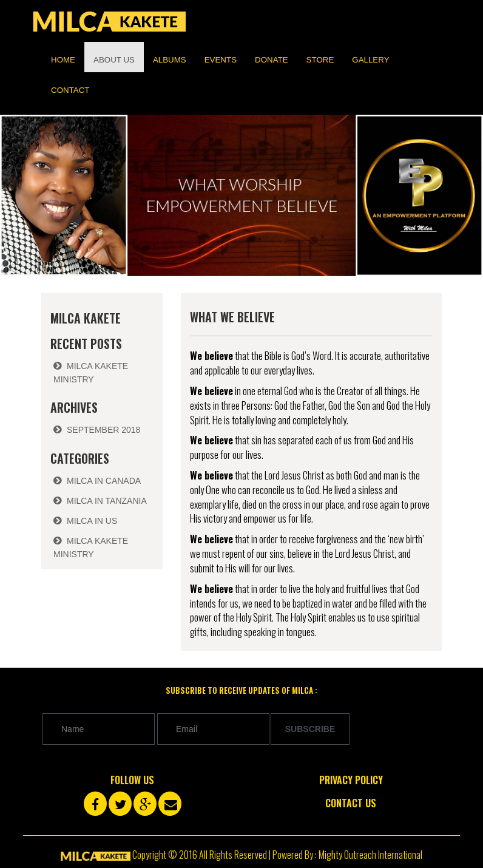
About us (114, 60)
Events (221, 60)
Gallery (370, 60)
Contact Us (351, 803)
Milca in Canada (104, 481)
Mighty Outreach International (370, 855)
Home (63, 60)
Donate (272, 60)
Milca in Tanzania (107, 501)
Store (320, 60)
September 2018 (103, 430)
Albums (170, 60)
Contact (70, 90)
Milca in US (92, 521)
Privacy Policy (351, 780)
